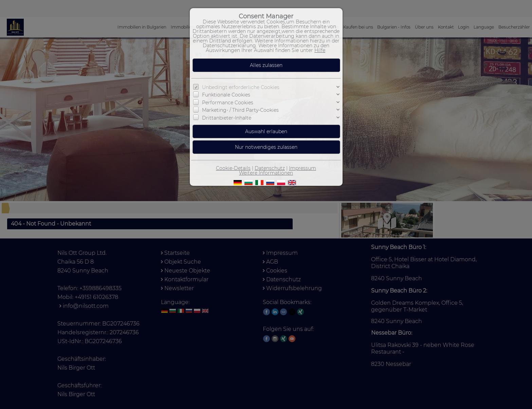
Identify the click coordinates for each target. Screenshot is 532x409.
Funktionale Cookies (226, 95)
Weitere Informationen (266, 173)
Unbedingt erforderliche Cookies (241, 87)
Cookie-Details (233, 168)
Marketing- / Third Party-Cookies (240, 110)
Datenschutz (270, 168)
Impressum (302, 168)
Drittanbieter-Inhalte (227, 118)
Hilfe (320, 50)
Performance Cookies (228, 103)
